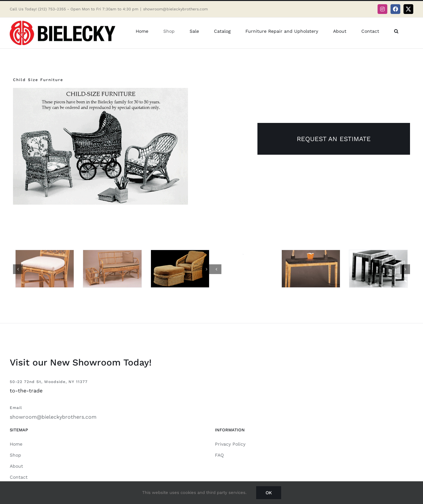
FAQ (219, 455)
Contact (19, 477)
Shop (15, 455)
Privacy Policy (230, 444)
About (16, 466)
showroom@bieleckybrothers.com (175, 9)
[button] (396, 31)
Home (16, 444)
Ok (269, 493)
